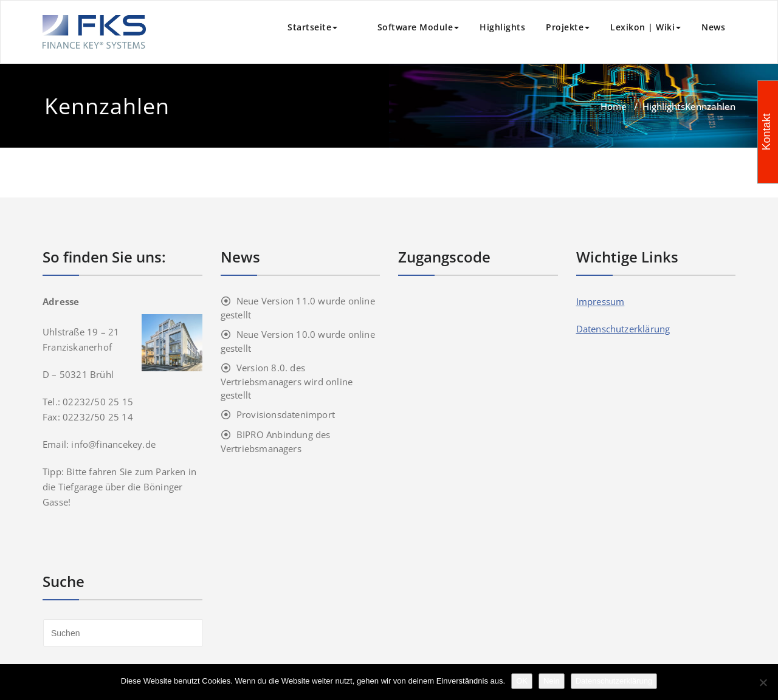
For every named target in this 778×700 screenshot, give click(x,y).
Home (614, 106)
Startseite (312, 27)
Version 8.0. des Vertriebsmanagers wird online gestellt (287, 381)
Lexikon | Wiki (645, 27)
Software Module (408, 27)
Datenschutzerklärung (623, 329)
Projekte (568, 27)
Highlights (502, 27)
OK (522, 681)
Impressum (601, 301)
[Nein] (763, 682)
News (713, 27)
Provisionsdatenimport (286, 414)
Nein (552, 681)
